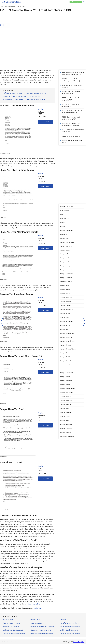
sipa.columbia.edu (5, 153)
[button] (83, 2)
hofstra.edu (3, 404)
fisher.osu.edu (4, 342)
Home (2, 6)
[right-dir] (84, 322)
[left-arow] (2, 322)
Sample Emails (21, 6)
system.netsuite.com (5, 510)
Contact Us (5, 642)
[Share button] (2, 25)
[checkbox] (3, 2)
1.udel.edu (3, 218)
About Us (14, 642)
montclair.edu (4, 457)
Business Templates (10, 6)
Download (45, 122)
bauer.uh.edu (3, 280)
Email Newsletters (34, 604)
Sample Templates (79, 642)
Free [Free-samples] (76, 2)
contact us (37, 608)
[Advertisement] (43, 27)
